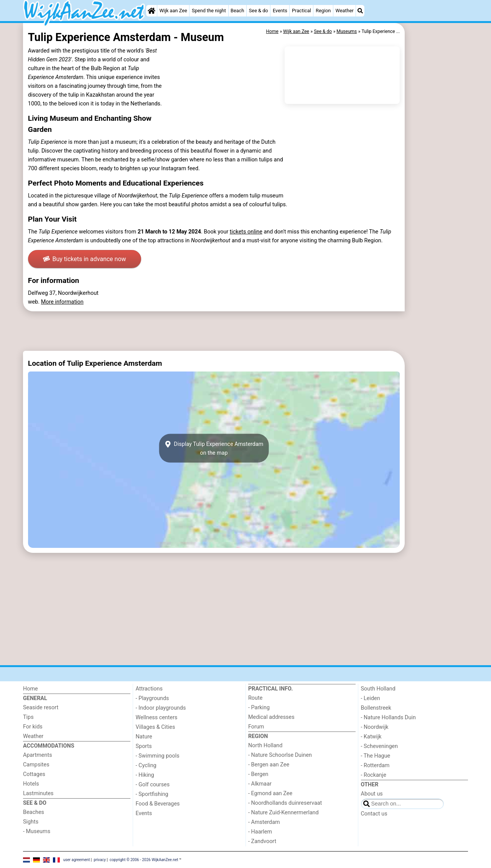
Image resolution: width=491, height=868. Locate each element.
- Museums (37, 831)
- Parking (259, 708)
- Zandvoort (262, 841)
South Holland (378, 689)
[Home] (152, 11)
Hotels (31, 784)
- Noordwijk (375, 727)
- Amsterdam (264, 822)
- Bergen (258, 774)
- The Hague (376, 756)
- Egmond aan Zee (270, 793)
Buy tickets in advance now (85, 259)
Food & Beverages (158, 804)
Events (280, 11)
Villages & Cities (156, 727)
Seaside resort (41, 708)
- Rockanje (374, 775)
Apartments (38, 755)
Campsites (36, 765)
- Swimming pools (158, 756)
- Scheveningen (380, 746)
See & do (259, 11)
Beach (237, 11)
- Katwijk (371, 737)
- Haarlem (260, 832)
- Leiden (371, 698)
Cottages (34, 774)
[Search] (360, 11)
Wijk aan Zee (173, 11)
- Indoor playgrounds (161, 708)
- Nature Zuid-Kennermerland (283, 813)
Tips (28, 717)
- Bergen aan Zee (269, 765)
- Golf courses (153, 785)
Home (30, 689)
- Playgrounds (152, 698)
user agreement (77, 859)
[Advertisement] (437, 199)
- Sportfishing (152, 794)
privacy (100, 859)
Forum (256, 727)
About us (372, 794)
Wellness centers (157, 718)
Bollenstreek (376, 708)
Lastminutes (38, 793)
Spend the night (209, 11)
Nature (144, 737)
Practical (302, 11)
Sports (144, 746)
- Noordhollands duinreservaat (285, 803)
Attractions (149, 689)
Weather (345, 11)
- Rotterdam (375, 765)
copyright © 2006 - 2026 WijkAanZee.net (144, 859)
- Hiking (145, 775)
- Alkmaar (260, 784)
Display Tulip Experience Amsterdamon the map (214, 448)
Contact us (374, 814)
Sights (31, 822)
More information (62, 302)
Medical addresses (271, 717)
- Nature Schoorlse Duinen (280, 755)
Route (255, 698)
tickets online (246, 232)
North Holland (265, 746)
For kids (33, 727)
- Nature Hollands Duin (388, 718)
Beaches (34, 812)
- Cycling (146, 765)
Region (323, 11)
